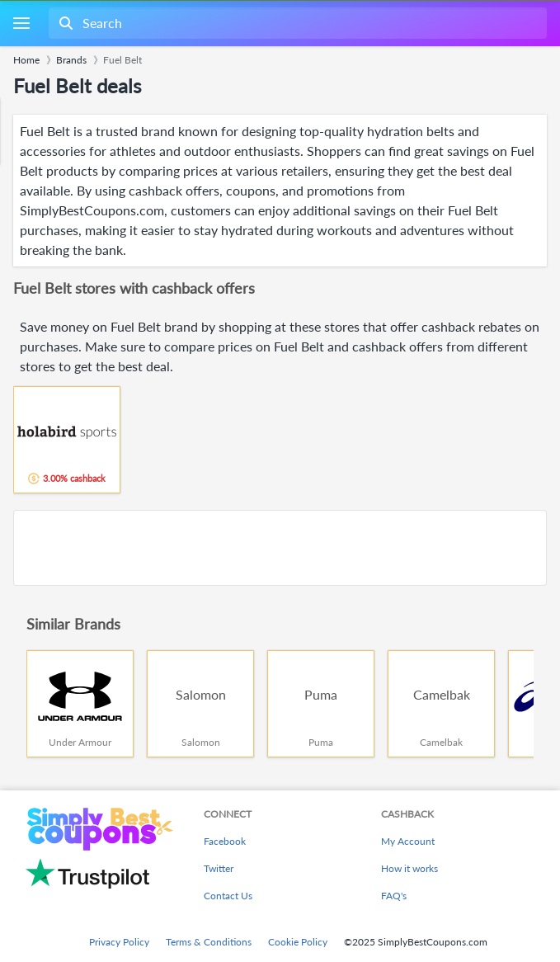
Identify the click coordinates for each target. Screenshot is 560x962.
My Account (408, 841)
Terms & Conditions (209, 942)
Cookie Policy (298, 942)
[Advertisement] (280, 548)
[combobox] (296, 23)
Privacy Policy (119, 942)
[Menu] (21, 24)
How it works (409, 868)
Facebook (225, 841)
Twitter (219, 868)
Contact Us (228, 896)
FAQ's (394, 896)
